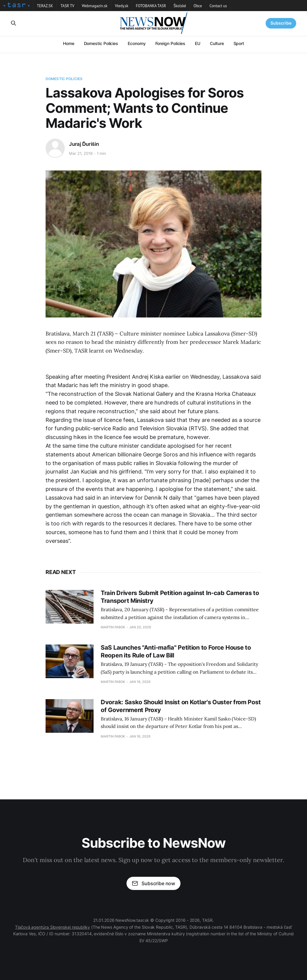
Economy (137, 43)
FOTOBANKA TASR (151, 6)
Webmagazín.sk (95, 6)
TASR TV (67, 6)
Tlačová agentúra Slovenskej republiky (52, 927)
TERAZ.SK (45, 6)
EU (198, 43)
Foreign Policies (170, 43)
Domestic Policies (101, 43)
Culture (217, 43)
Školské (180, 6)
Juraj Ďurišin (84, 144)
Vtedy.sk (122, 6)
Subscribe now (153, 883)
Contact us (218, 6)
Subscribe (281, 23)
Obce (198, 6)
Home (69, 43)
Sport (239, 43)
